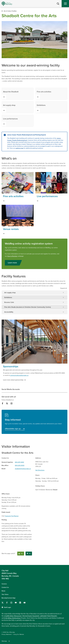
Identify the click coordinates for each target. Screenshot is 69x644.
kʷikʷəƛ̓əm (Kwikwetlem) (13, 618)
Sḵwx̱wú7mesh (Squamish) (31, 616)
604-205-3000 (20, 465)
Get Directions (40, 470)
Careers (4, 584)
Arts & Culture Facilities (10, 11)
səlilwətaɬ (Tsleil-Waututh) (48, 616)
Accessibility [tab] (9, 312)
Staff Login (8, 607)
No (29, 554)
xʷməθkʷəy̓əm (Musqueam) (13, 616)
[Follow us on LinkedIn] (20, 603)
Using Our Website (19, 634)
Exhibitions (40, 108)
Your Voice (5, 594)
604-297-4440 (19, 462)
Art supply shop (9, 108)
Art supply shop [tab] (10, 293)
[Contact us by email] (25, 603)
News (3, 591)
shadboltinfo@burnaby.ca (23, 469)
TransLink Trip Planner (12, 516)
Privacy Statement (7, 634)
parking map (19, 148)
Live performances (10, 122)
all (64, 288)
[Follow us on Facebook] (7, 603)
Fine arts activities (43, 95)
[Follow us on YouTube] (16, 603)
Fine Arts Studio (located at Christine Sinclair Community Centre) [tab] (28, 307)
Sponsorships (11, 366)
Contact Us (5, 587)
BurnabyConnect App (8, 598)
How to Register (12, 256)
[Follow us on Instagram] (11, 603)
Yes (21, 554)
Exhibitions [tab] (8, 297)
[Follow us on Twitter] (3, 603)
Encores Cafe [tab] (9, 302)
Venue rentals (11, 229)
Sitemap (6, 641)
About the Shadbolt (10, 95)
